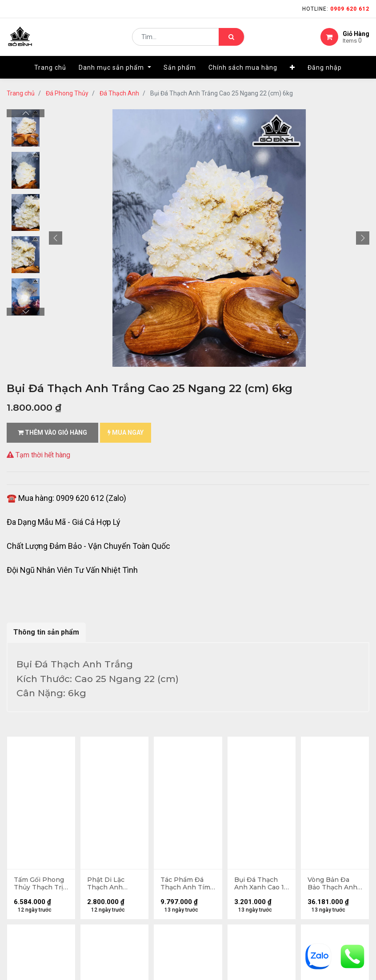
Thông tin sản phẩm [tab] (46, 632)
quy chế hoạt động (35, 943)
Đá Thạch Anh (119, 93)
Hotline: (336, 9)
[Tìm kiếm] (231, 38)
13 (110, 745)
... (96, 745)
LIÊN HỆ (205, 851)
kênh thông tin (217, 837)
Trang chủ (21, 93)
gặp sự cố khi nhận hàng (43, 870)
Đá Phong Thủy (67, 93)
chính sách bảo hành (38, 915)
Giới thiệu (209, 809)
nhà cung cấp (215, 823)
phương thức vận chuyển (44, 855)
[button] (292, 70)
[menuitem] (50, 70)
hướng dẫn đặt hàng (38, 827)
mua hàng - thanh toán (42, 841)
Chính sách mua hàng (39, 929)
